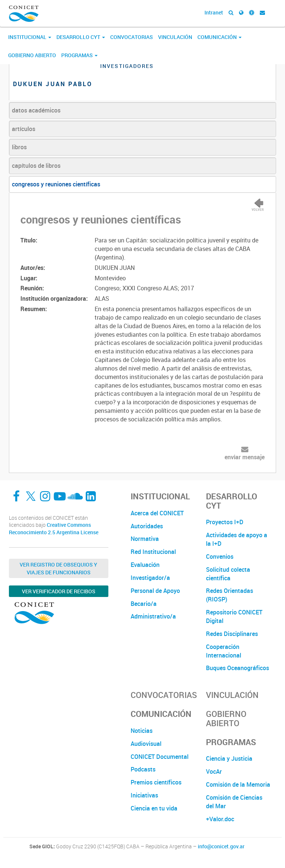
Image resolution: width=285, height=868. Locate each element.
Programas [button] (79, 55)
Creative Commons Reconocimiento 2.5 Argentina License (54, 528)
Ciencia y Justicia (229, 758)
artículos (24, 129)
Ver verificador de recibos (59, 591)
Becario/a (144, 604)
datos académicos (36, 110)
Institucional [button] (30, 37)
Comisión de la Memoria (238, 784)
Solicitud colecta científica (228, 574)
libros (19, 147)
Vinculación (175, 37)
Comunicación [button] (220, 37)
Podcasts (143, 769)
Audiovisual (146, 744)
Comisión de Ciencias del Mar (234, 802)
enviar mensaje (245, 457)
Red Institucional (153, 552)
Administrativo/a (153, 616)
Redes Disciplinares (232, 634)
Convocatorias (132, 37)
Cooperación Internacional (224, 651)
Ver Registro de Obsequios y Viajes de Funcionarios (58, 568)
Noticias (142, 731)
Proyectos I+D (225, 522)
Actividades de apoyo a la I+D (237, 539)
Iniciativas (144, 795)
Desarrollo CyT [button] (81, 37)
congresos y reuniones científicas (56, 184)
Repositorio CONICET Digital (234, 616)
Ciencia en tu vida (154, 808)
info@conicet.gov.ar (221, 846)
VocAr (214, 771)
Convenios (220, 557)
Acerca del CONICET (157, 513)
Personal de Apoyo (155, 591)
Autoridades (147, 526)
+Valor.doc (220, 819)
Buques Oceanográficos (237, 668)
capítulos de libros (36, 166)
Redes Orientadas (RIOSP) (230, 595)
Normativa (145, 539)
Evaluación (145, 565)
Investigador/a (150, 578)
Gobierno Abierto (32, 55)
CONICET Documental (160, 757)
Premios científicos (156, 782)
